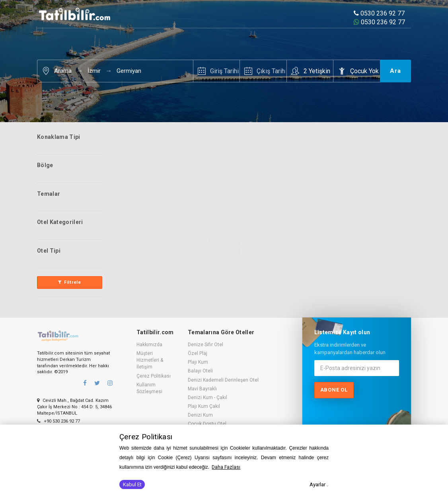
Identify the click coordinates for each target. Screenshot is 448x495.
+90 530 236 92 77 (58, 421)
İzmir (94, 71)
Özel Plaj (198, 353)
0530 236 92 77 (379, 13)
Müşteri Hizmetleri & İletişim (150, 360)
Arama (63, 71)
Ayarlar (317, 484)
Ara (395, 71)
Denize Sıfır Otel (205, 345)
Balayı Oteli (200, 371)
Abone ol (334, 390)
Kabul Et (132, 484)
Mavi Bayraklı (202, 389)
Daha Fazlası (226, 467)
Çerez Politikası (154, 376)
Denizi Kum (200, 415)
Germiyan (129, 71)
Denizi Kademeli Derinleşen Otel (223, 380)
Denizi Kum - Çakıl (207, 398)
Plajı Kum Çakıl (204, 406)
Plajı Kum (198, 362)
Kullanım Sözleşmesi (149, 388)
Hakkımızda (149, 345)
